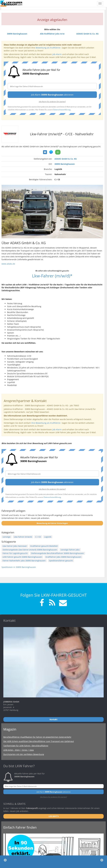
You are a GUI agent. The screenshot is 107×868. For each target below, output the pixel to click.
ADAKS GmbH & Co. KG (66, 159)
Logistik (48, 537)
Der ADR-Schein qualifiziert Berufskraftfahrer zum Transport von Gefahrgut (39, 741)
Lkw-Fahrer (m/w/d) (23, 537)
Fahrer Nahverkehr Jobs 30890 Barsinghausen (24, 561)
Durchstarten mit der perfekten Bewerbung (24, 754)
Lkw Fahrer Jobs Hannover (15, 546)
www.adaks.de (8, 264)
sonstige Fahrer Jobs (70, 550)
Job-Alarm (57, 54)
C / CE (38, 537)
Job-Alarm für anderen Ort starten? (52, 101)
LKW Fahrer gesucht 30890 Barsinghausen (22, 557)
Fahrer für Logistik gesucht (15, 553)
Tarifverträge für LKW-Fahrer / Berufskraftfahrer (26, 746)
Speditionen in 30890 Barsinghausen (19, 567)
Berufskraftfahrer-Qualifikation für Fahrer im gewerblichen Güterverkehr (37, 737)
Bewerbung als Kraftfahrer (48, 48)
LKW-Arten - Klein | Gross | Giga (19, 750)
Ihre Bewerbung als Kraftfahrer (46, 423)
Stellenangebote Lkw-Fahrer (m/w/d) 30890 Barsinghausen (30, 550)
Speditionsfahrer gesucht (61, 561)
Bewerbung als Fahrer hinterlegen (52, 523)
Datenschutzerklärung (62, 110)
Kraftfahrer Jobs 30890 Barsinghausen (63, 557)
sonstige (7, 537)
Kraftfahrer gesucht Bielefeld (44, 546)
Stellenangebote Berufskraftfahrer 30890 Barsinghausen (57, 553)
